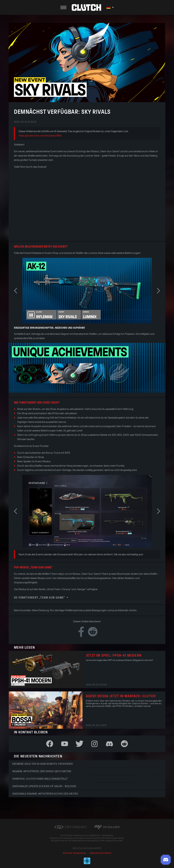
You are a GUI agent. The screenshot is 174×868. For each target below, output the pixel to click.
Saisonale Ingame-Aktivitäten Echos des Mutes (45, 794)
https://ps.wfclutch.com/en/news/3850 (40, 136)
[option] (87, 290)
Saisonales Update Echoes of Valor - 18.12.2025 (44, 786)
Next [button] (158, 291)
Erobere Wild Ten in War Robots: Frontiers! (43, 764)
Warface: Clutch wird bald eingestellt (40, 779)
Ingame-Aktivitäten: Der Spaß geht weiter (42, 771)
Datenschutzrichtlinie (100, 853)
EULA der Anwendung (74, 853)
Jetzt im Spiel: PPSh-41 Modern (114, 655)
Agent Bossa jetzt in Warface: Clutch (121, 696)
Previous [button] (16, 291)
